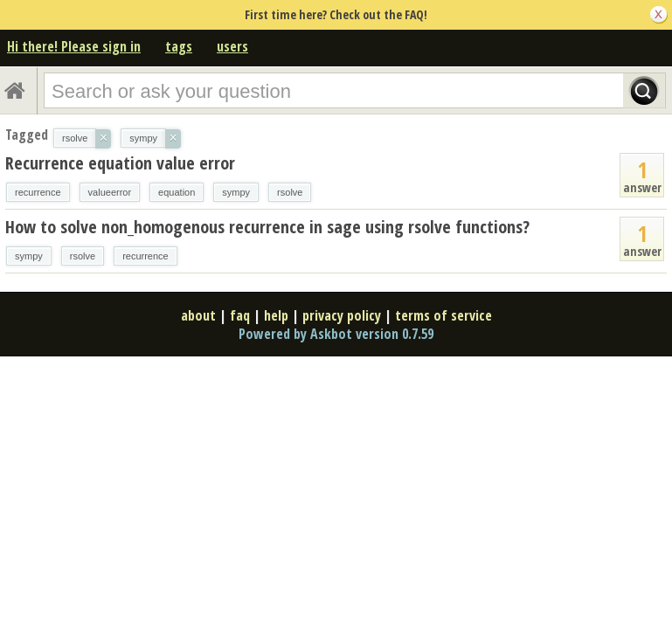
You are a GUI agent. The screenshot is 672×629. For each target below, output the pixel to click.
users (232, 46)
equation (177, 192)
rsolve (290, 192)
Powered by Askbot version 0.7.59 (336, 334)
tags (179, 46)
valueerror (110, 192)
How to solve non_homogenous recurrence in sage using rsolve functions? (267, 227)
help (276, 315)
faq (240, 315)
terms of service (443, 315)
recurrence (38, 192)
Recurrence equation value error (120, 163)
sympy (236, 192)
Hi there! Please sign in (74, 46)
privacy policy (342, 315)
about (198, 315)
